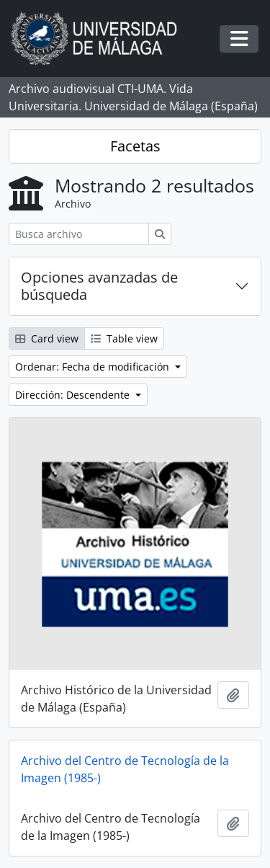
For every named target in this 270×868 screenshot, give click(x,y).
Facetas (135, 146)
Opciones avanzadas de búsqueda (99, 286)
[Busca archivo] (79, 234)
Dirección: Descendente (74, 395)
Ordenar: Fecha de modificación (94, 367)
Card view (47, 338)
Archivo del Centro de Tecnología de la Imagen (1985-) (125, 769)
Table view (124, 338)
